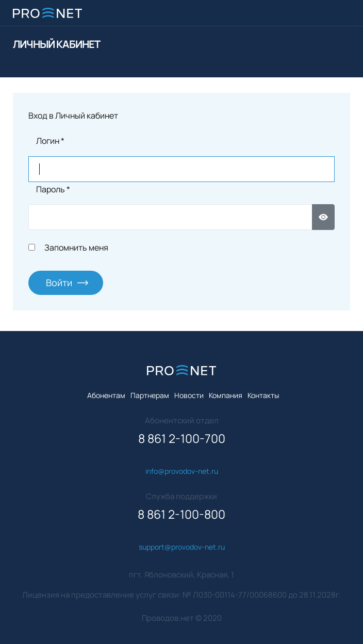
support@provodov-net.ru (182, 547)
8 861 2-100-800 (181, 514)
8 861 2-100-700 (182, 439)
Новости (189, 395)
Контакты (263, 395)
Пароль (53, 189)
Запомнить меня (76, 247)
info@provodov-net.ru (182, 471)
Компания (226, 395)
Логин (50, 141)
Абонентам (106, 395)
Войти (59, 283)
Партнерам (150, 395)
